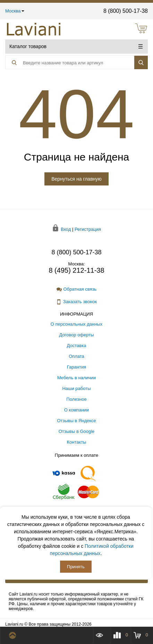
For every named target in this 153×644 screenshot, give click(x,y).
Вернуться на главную (76, 179)
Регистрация (88, 229)
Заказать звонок (76, 302)
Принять (76, 567)
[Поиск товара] (66, 63)
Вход (66, 229)
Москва (15, 11)
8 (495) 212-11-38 (76, 270)
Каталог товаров (76, 46)
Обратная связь (77, 289)
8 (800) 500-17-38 (126, 11)
